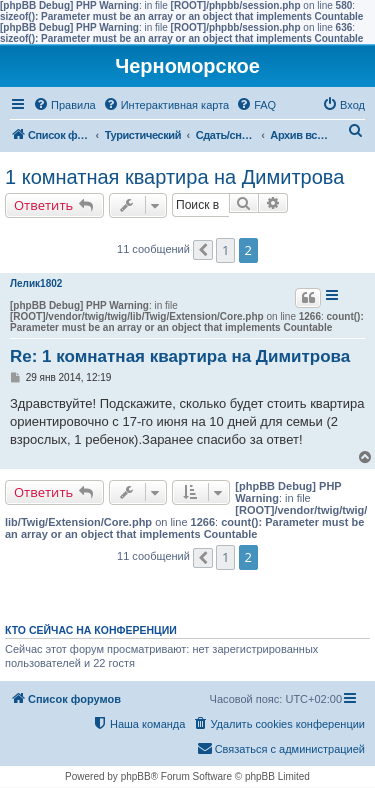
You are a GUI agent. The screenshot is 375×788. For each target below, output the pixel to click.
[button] (203, 250)
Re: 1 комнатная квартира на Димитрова (180, 356)
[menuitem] (64, 105)
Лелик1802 (36, 283)
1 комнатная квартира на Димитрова (174, 177)
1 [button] (225, 250)
